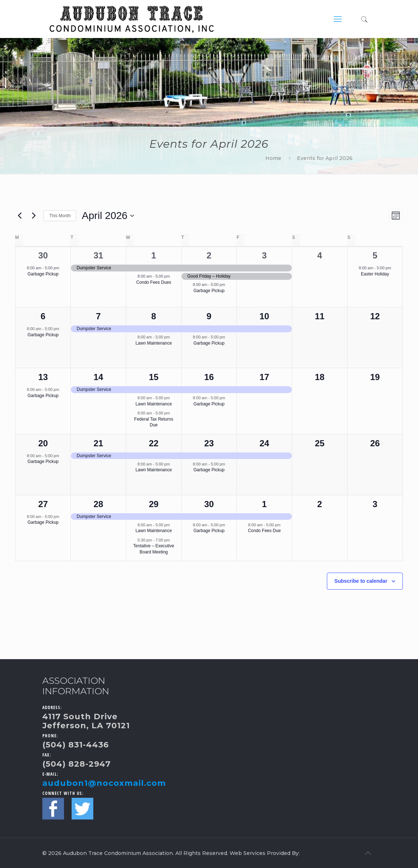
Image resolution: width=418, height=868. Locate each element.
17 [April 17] (265, 377)
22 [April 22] (154, 443)
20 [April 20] (43, 443)
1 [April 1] (153, 255)
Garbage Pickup (43, 274)
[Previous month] (20, 216)
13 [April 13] (43, 377)
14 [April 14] (99, 377)
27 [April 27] (43, 504)
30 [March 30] (43, 255)
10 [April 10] (265, 316)
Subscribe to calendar (361, 581)
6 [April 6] (43, 316)
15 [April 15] (154, 377)
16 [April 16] (209, 377)
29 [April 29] (154, 504)
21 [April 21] (99, 443)
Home (273, 158)
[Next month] (34, 216)
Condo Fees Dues (154, 282)
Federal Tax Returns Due (154, 422)
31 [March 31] (99, 255)
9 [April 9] (209, 316)
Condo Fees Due (265, 531)
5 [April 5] (375, 255)
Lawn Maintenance (154, 343)
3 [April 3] (264, 255)
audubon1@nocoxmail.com (104, 783)
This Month (60, 216)
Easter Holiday (375, 274)
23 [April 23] (209, 443)
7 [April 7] (98, 316)
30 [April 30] (209, 504)
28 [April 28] (99, 504)
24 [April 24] (265, 443)
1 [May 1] (264, 504)
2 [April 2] (209, 255)
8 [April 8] (153, 316)
